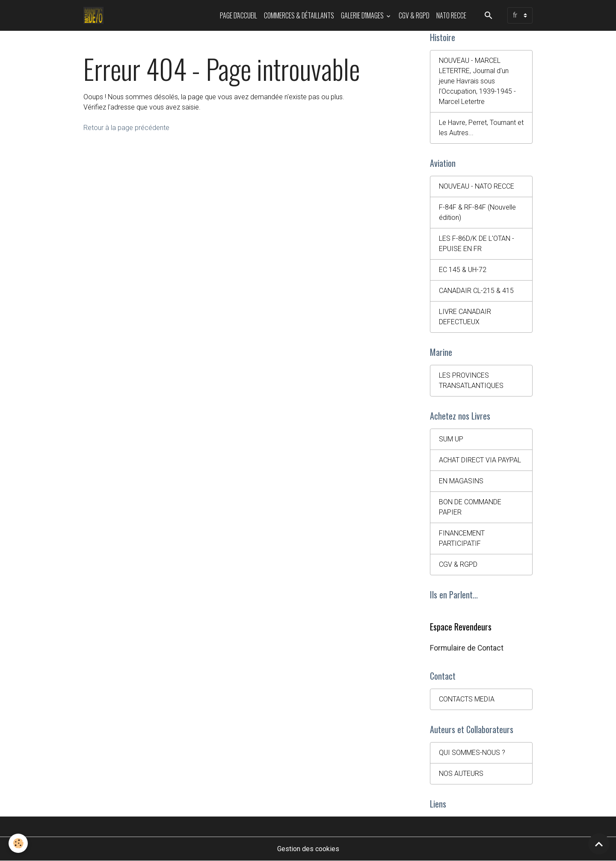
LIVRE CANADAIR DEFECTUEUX (465, 317)
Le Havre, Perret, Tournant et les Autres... (481, 128)
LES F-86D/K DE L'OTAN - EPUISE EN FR (477, 244)
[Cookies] (18, 843)
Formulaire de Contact (467, 648)
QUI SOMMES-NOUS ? (472, 753)
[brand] (95, 15)
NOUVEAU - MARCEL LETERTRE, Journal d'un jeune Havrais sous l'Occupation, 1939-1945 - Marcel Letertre (477, 81)
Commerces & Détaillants (299, 15)
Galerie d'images (363, 15)
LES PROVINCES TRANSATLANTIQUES (471, 380)
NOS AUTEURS (461, 774)
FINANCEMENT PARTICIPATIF (462, 538)
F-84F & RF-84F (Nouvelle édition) (477, 212)
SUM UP (451, 439)
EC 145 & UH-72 (463, 270)
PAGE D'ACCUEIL (238, 15)
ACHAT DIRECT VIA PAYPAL (480, 460)
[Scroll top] (599, 844)
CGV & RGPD (414, 15)
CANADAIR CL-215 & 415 (476, 291)
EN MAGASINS (461, 481)
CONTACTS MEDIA (467, 699)
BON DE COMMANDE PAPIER (470, 507)
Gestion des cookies (308, 849)
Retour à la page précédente (126, 128)
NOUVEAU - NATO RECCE (477, 186)
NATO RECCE (451, 15)
